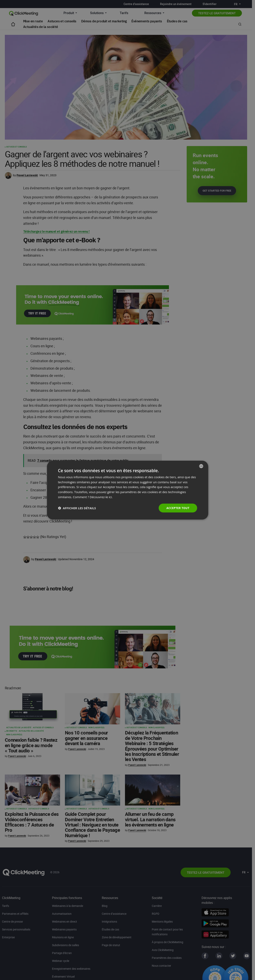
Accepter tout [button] (178, 508)
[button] (77, 508)
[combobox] (201, 466)
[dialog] (128, 490)
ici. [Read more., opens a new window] (111, 497)
